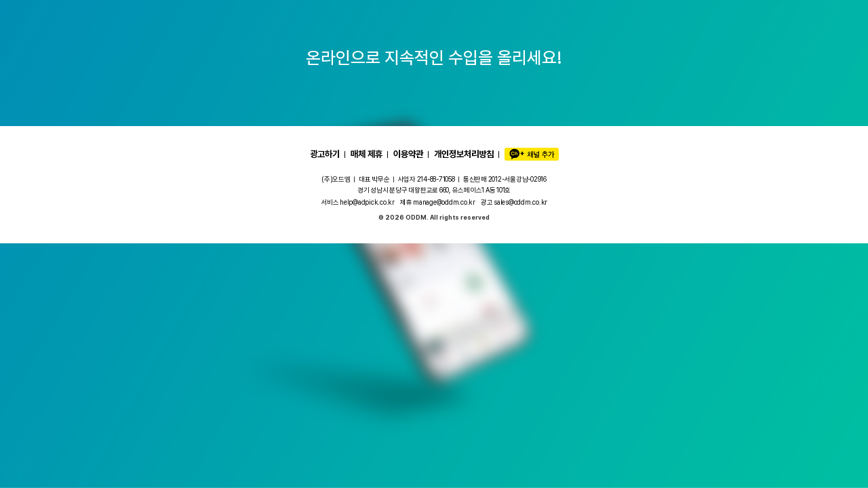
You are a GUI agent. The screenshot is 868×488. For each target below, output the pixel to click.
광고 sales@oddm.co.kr (514, 202)
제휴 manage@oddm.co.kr (438, 202)
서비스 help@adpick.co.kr (358, 202)
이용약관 (408, 154)
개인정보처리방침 (464, 154)
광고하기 (325, 154)
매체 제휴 (367, 154)
